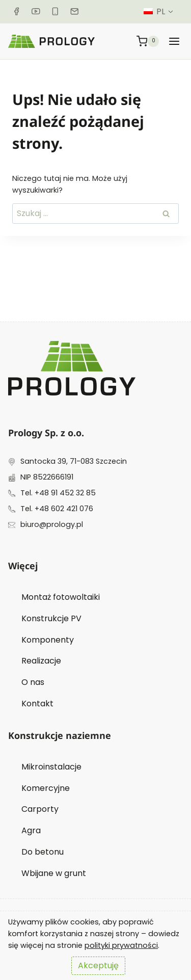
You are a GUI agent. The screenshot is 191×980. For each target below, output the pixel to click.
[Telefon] (55, 11)
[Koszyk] (148, 41)
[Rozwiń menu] (174, 41)
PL (154, 11)
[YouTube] (36, 11)
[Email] (75, 11)
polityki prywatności (121, 945)
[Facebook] (17, 11)
